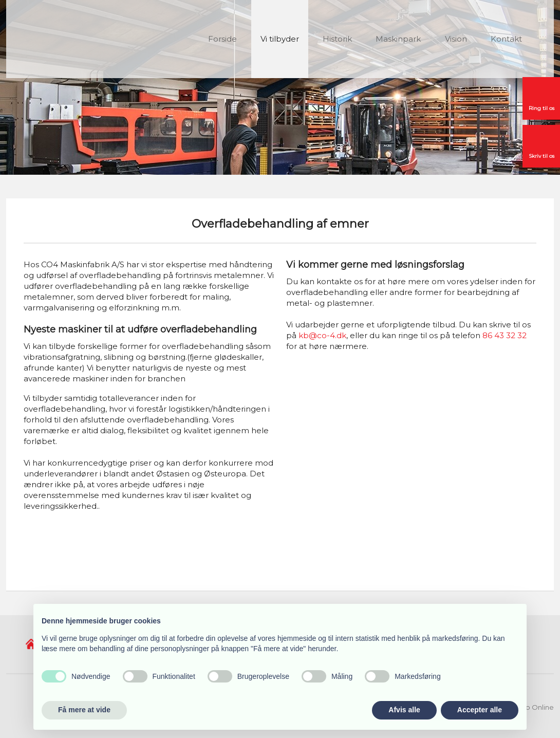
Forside (222, 39)
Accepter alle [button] (480, 710)
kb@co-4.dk (322, 335)
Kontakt (506, 39)
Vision (456, 39)
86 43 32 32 (505, 335)
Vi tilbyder (280, 39)
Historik (337, 39)
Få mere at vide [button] (84, 710)
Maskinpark (398, 39)
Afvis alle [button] (404, 710)
